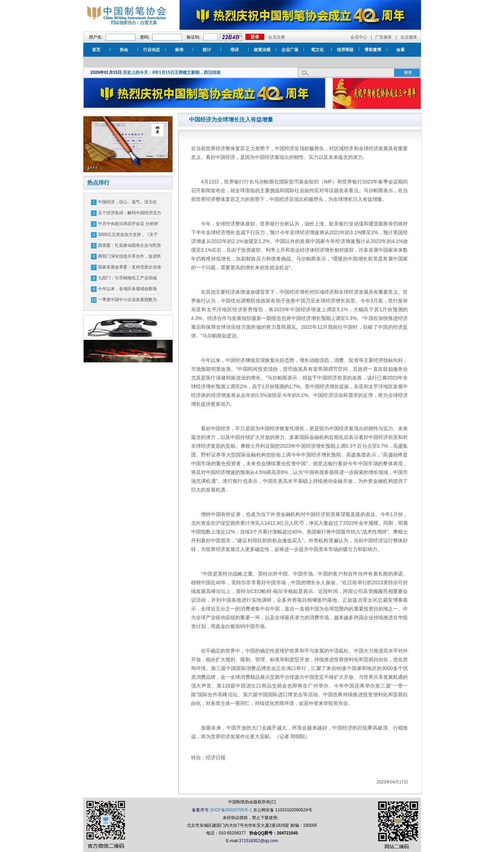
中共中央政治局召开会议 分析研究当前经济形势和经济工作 (128, 225)
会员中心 (359, 37)
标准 (179, 50)
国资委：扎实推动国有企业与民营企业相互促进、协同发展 (129, 247)
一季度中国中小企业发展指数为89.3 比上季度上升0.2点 (127, 301)
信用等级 (345, 50)
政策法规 (262, 50)
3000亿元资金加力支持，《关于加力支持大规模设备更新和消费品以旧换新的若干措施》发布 (129, 236)
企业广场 (290, 50)
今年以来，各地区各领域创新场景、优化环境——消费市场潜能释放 (129, 290)
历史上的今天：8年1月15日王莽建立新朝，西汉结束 (172, 72)
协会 (124, 50)
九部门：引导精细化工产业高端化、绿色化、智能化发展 (127, 279)
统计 (207, 50)
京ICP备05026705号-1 (231, 810)
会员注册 (276, 37)
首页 (96, 50)
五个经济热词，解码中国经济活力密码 (129, 214)
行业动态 (152, 50)
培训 (234, 50)
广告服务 (384, 37)
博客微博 (373, 50)
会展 (400, 50)
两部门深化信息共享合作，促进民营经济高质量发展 (129, 258)
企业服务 (409, 37)
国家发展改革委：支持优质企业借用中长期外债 (129, 268)
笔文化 (317, 50)
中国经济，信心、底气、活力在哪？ (127, 203)
